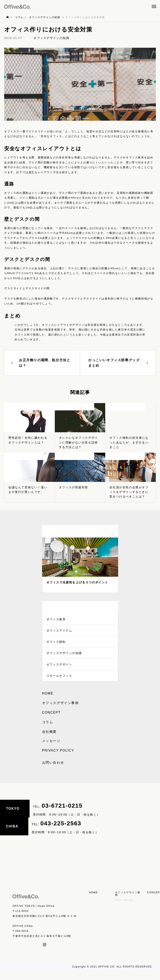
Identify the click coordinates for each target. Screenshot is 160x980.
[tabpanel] (80, 565)
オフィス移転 (56, 645)
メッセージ (51, 748)
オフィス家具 (56, 620)
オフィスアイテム (59, 632)
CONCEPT (51, 720)
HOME (48, 701)
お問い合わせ (53, 770)
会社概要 (49, 739)
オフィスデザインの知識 (51, 38)
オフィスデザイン (59, 670)
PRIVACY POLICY (58, 758)
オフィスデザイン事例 (60, 710)
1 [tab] (76, 571)
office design (124, 907)
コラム (48, 729)
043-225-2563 (61, 831)
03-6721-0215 (62, 813)
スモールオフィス (59, 682)
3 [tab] (84, 571)
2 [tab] (80, 571)
